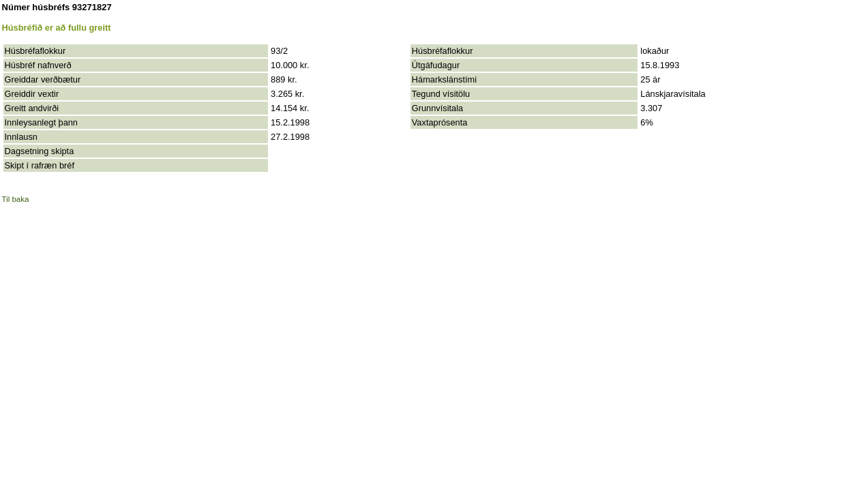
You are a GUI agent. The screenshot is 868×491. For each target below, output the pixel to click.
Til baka (16, 199)
